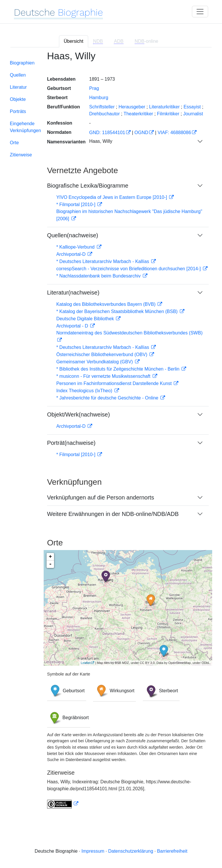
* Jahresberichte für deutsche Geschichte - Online (108, 398)
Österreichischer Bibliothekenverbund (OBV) (102, 355)
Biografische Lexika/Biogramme (88, 186)
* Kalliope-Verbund (76, 247)
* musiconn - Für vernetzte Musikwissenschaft (104, 376)
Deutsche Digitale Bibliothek (86, 319)
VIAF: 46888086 (174, 133)
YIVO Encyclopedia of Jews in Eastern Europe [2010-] (112, 197)
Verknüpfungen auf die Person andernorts (101, 497)
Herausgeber (132, 107)
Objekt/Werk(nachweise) (78, 414)
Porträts (18, 111)
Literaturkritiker (164, 107)
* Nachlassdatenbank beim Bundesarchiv (99, 276)
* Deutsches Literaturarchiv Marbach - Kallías (103, 261)
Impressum (93, 851)
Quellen (18, 75)
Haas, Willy (101, 141)
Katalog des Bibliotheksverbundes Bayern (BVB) (107, 304)
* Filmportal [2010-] (77, 204)
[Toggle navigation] (200, 12)
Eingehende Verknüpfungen (25, 127)
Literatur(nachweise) (73, 293)
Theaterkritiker (138, 114)
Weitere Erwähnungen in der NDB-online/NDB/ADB (113, 514)
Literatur (18, 87)
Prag (94, 88)
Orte (14, 143)
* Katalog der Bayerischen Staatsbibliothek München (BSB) (118, 311)
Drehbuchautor (104, 114)
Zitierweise (21, 155)
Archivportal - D (73, 326)
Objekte (18, 99)
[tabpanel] (111, 433)
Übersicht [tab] (74, 41)
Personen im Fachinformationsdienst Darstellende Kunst (115, 383)
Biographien (22, 63)
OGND (141, 133)
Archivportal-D (72, 254)
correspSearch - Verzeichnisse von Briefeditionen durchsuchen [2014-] (129, 269)
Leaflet (85, 663)
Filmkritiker (168, 114)
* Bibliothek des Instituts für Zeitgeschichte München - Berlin (119, 369)
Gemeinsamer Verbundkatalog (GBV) (95, 362)
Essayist (192, 107)
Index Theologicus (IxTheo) (85, 391)
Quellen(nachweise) (73, 235)
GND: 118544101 (107, 133)
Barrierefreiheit (172, 851)
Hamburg (99, 98)
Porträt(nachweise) (71, 443)
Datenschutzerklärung (131, 851)
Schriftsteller (102, 107)
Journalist (193, 114)
